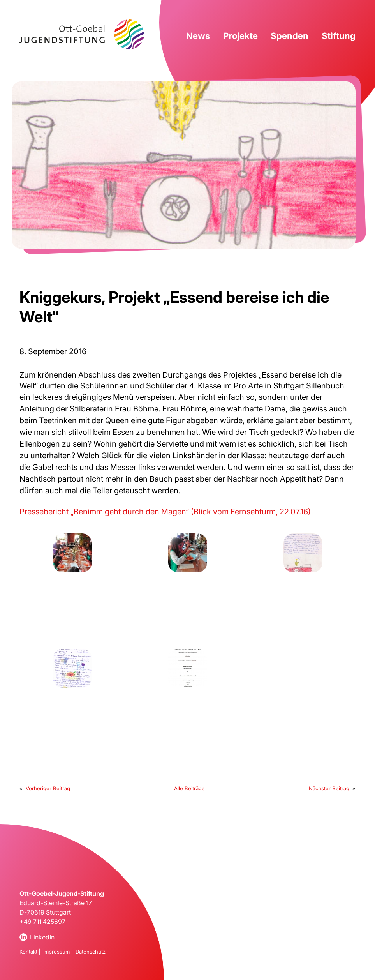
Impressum (56, 952)
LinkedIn (42, 937)
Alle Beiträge (189, 788)
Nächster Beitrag (329, 788)
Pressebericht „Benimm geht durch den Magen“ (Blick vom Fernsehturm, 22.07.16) (165, 512)
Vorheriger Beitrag (48, 788)
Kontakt (28, 952)
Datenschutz (91, 952)
